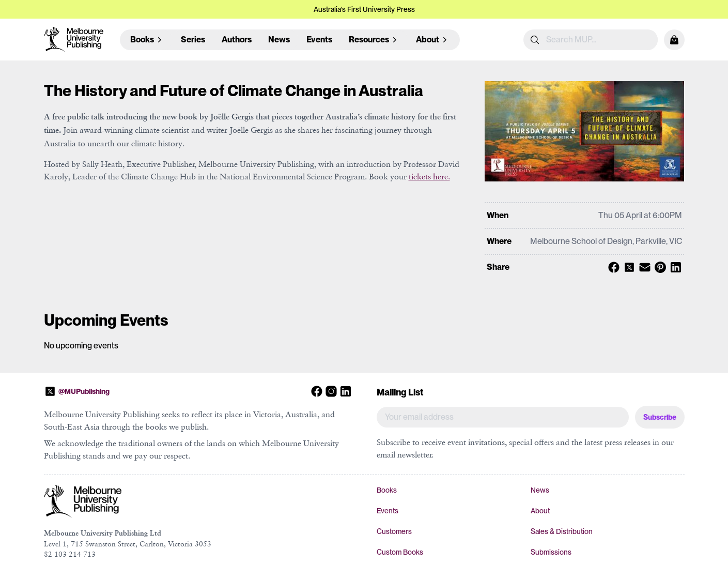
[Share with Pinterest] (659, 267)
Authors (237, 40)
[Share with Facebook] (612, 267)
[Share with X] (628, 267)
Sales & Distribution (562, 531)
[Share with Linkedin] (674, 267)
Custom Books (400, 552)
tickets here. (429, 176)
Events (319, 40)
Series (193, 40)
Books (387, 490)
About (540, 511)
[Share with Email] (643, 267)
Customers (394, 531)
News (279, 40)
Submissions (551, 552)
